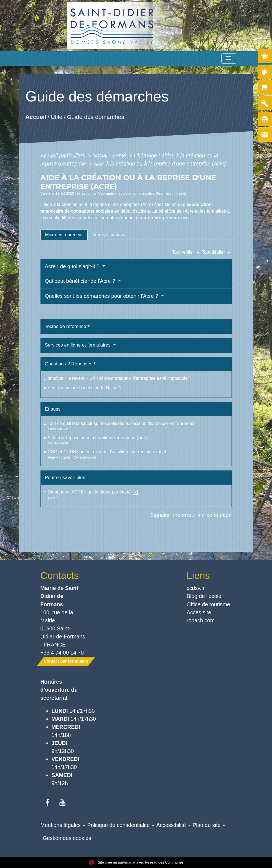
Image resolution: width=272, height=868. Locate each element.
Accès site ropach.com (201, 616)
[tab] (64, 235)
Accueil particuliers (64, 156)
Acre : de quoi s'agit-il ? (73, 266)
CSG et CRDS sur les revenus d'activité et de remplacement (107, 452)
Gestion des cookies (67, 838)
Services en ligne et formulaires (78, 345)
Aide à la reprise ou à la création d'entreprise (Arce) (98, 438)
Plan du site (206, 825)
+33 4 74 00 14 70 (62, 653)
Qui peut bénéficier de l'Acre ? (81, 281)
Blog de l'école (204, 596)
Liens (198, 575)
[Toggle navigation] (228, 59)
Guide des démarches (96, 117)
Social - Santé (110, 156)
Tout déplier (217, 252)
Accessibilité (171, 825)
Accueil (36, 117)
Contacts (60, 575)
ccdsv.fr (196, 588)
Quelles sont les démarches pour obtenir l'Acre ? (102, 296)
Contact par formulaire (66, 661)
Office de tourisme (208, 604)
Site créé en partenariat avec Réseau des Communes (136, 862)
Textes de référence (66, 326)
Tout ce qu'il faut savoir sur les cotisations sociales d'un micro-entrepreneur (121, 423)
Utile (56, 117)
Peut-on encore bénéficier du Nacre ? (85, 388)
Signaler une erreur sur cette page (191, 515)
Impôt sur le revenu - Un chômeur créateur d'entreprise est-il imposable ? (120, 378)
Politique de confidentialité (119, 825)
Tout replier (187, 252)
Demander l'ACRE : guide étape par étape (93, 492)
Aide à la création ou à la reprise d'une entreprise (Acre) (160, 164)
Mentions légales (61, 825)
